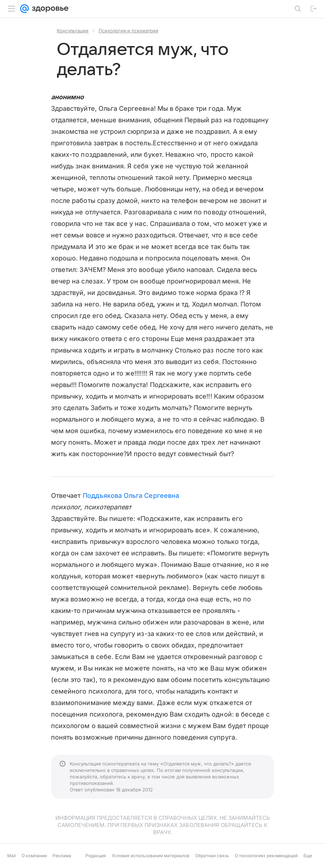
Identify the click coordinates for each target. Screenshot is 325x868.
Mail (12, 856)
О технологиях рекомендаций (266, 856)
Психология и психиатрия (128, 31)
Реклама (62, 856)
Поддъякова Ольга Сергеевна (131, 496)
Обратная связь (212, 856)
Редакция (96, 856)
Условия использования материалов (151, 856)
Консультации (73, 31)
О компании (34, 856)
